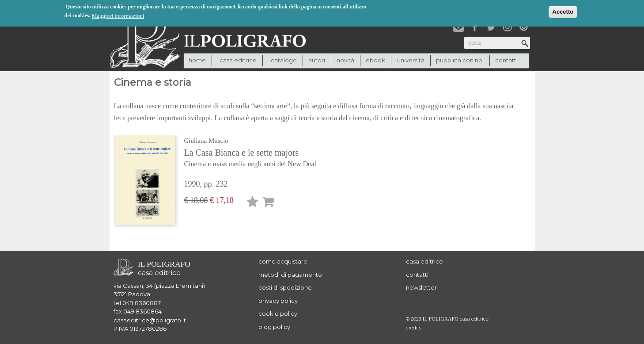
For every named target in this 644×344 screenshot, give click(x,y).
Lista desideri (253, 203)
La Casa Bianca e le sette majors (255, 159)
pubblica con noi (460, 60)
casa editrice (424, 261)
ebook (375, 60)
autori (317, 60)
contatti (506, 60)
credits (414, 328)
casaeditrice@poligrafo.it (150, 320)
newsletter (421, 287)
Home (197, 60)
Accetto (563, 11)
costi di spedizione (285, 287)
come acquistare (283, 261)
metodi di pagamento (290, 275)
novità (345, 60)
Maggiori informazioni (118, 15)
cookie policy (278, 313)
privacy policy (278, 301)
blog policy (274, 327)
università (411, 60)
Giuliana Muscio (206, 141)
